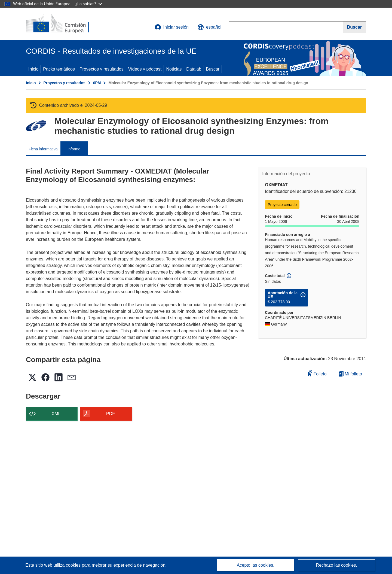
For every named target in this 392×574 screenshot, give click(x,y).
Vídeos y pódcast (145, 69)
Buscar (213, 69)
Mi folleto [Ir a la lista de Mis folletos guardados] (350, 374)
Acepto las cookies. (256, 565)
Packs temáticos (59, 69)
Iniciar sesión (172, 27)
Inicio (33, 69)
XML (56, 414)
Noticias (174, 69)
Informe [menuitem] (74, 149)
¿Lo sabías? (89, 4)
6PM (97, 83)
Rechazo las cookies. (337, 565)
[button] (209, 27)
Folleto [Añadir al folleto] (317, 373)
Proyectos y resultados (102, 69)
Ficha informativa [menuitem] (43, 149)
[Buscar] (355, 27)
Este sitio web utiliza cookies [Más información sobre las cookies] (53, 565)
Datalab (194, 69)
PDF (111, 414)
